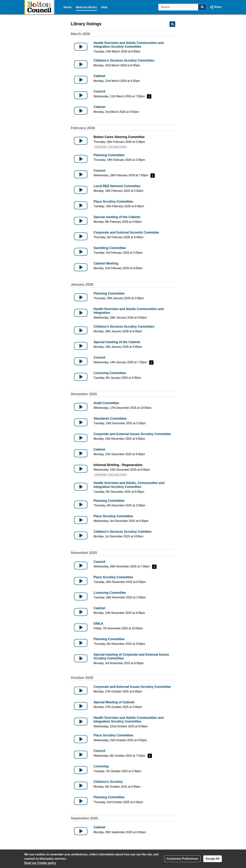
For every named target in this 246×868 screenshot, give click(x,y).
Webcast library (86, 7)
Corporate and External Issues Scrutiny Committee (132, 434)
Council (99, 91)
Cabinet (99, 76)
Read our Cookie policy (40, 863)
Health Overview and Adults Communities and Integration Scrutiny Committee (129, 45)
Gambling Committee (110, 248)
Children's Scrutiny (108, 782)
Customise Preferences (182, 859)
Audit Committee (106, 403)
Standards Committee (110, 419)
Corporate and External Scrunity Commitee (126, 232)
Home (68, 7)
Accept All (213, 859)
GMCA (98, 624)
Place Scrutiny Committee (113, 202)
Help (104, 7)
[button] (215, 7)
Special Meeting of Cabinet (114, 702)
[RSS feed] (172, 24)
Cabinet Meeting (106, 263)
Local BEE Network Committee (117, 186)
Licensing (101, 766)
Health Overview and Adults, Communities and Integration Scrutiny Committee (129, 485)
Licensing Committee (110, 373)
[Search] (178, 7)
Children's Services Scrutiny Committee (124, 60)
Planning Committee (109, 155)
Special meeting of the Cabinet (117, 217)
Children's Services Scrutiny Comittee (122, 532)
